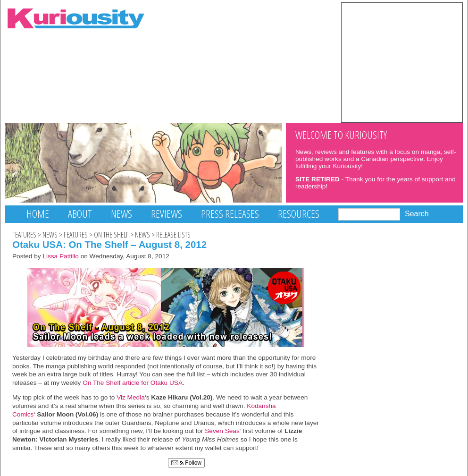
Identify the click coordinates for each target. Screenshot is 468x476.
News (121, 214)
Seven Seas (222, 431)
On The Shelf (111, 235)
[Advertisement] (402, 62)
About (80, 214)
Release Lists (173, 235)
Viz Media (131, 397)
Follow (186, 463)
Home (38, 214)
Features (24, 235)
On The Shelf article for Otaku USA (132, 383)
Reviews (167, 214)
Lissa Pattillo (61, 256)
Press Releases (230, 214)
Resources (299, 214)
